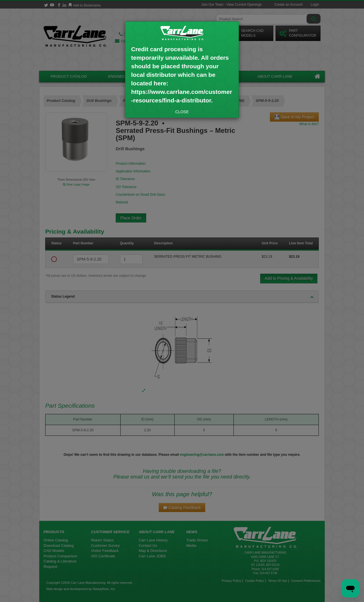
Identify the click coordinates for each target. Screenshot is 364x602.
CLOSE (182, 112)
